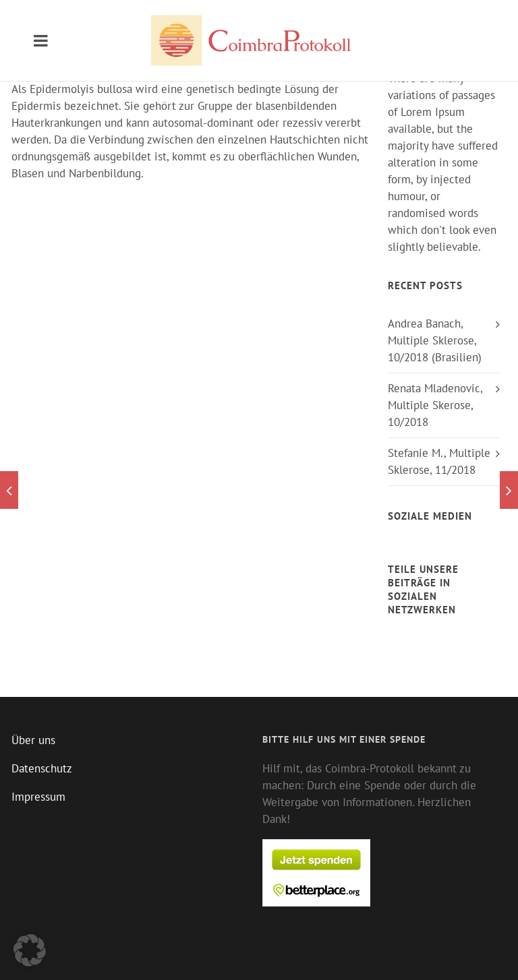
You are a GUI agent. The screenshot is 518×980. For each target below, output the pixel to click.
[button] (30, 950)
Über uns (33, 740)
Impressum (38, 797)
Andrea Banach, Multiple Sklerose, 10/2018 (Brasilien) (435, 340)
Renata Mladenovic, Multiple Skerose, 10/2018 (435, 405)
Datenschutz (42, 768)
